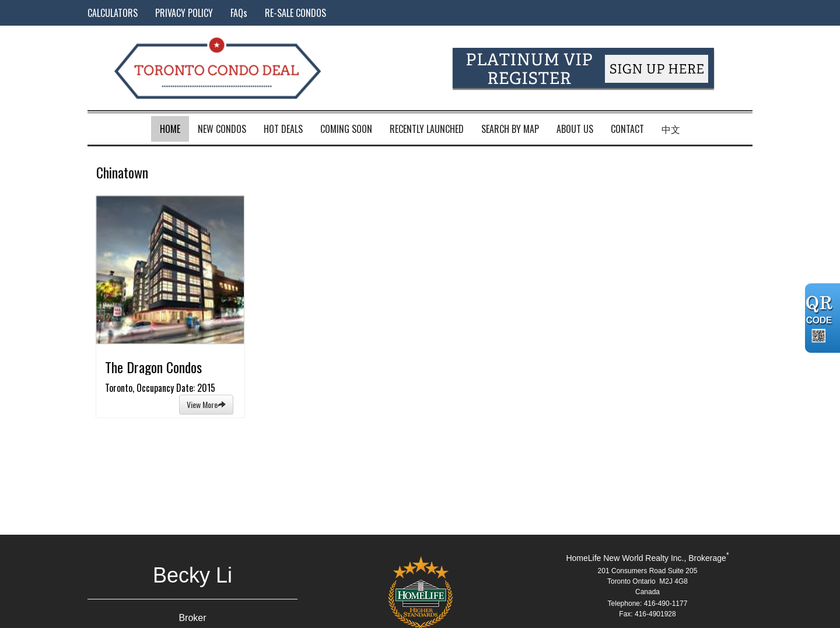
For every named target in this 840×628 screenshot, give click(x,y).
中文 (671, 129)
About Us (575, 129)
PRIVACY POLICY (184, 13)
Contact (627, 129)
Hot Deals (283, 129)
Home (170, 129)
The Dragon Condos (153, 367)
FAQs (239, 13)
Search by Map (510, 129)
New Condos (222, 129)
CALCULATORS (113, 13)
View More (206, 404)
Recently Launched (427, 129)
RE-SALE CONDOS (295, 13)
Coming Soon (346, 129)
